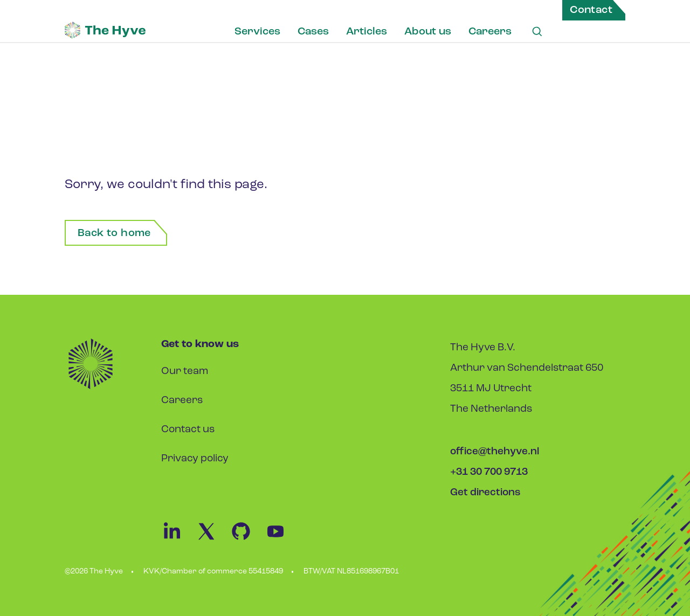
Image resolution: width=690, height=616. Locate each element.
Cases (313, 32)
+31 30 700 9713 (489, 472)
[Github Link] (247, 540)
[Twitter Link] (213, 540)
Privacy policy (195, 459)
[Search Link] (537, 32)
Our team (185, 372)
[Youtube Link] (281, 540)
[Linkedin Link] (178, 540)
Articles (367, 32)
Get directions (485, 493)
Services (257, 32)
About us (428, 32)
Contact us (188, 430)
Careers (490, 32)
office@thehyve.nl (495, 452)
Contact (591, 10)
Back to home (114, 233)
